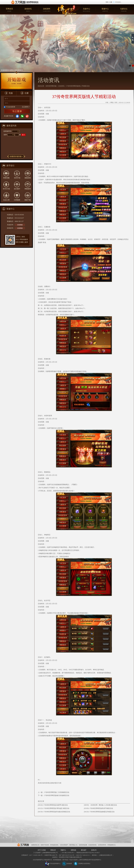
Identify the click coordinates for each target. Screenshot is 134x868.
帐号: (7, 99)
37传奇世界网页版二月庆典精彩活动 (57, 792)
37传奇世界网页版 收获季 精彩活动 (56, 805)
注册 (111, 2)
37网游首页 (25, 2)
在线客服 (20, 225)
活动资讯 (61, 86)
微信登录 (22, 116)
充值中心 (86, 10)
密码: (7, 103)
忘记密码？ (26, 107)
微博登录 (27, 116)
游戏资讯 (28, 10)
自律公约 (94, 850)
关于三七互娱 (42, 850)
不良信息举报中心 (53, 864)
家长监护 (84, 850)
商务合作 (53, 850)
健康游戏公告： (36, 845)
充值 (9, 93)
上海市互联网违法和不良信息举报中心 (90, 860)
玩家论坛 (124, 10)
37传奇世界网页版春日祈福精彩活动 (57, 795)
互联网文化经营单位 (82, 864)
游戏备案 (67, 864)
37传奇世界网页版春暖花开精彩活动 (102, 812)
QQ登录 (17, 116)
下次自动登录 (10, 107)
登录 (107, 2)
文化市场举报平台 (38, 860)
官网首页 (9, 10)
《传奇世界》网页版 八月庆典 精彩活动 (103, 805)
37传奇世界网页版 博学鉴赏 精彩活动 (56, 808)
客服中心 (105, 10)
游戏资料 (47, 10)
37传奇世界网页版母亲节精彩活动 (101, 808)
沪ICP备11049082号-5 (68, 853)
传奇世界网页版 (51, 86)
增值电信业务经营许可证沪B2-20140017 (88, 853)
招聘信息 (73, 850)
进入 (23, 135)
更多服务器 (16, 156)
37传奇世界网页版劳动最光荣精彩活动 (57, 812)
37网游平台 (23, 845)
